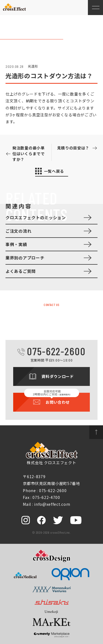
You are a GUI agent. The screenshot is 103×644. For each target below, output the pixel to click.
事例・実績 (16, 244)
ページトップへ (96, 432)
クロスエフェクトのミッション (36, 217)
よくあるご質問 (21, 271)
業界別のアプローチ (25, 258)
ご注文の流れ (18, 231)
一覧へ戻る (54, 171)
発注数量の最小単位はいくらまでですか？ (29, 154)
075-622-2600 (56, 351)
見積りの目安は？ (73, 148)
